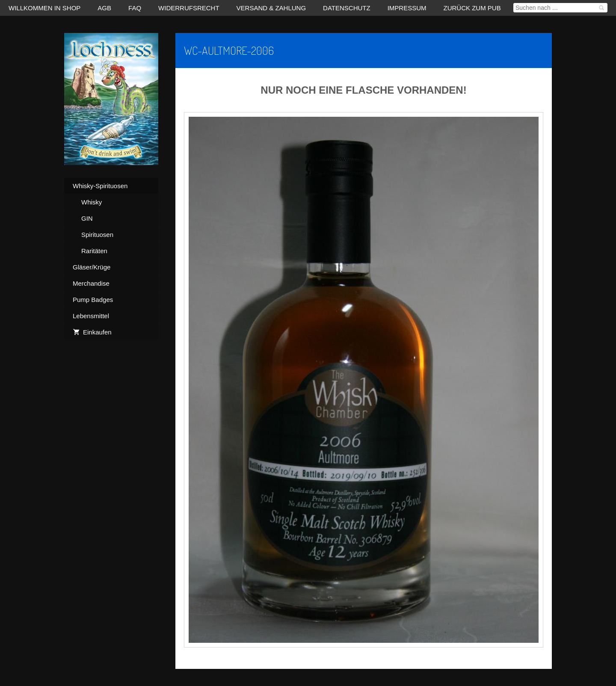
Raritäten (94, 251)
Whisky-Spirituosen (100, 186)
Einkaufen (92, 332)
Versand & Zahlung (271, 8)
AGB (104, 8)
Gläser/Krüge (92, 267)
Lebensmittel (91, 316)
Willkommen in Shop (44, 8)
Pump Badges (93, 300)
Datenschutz (347, 8)
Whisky (92, 202)
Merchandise (91, 283)
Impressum (407, 8)
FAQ (135, 8)
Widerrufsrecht (189, 8)
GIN (87, 218)
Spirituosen (97, 235)
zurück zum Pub (472, 8)
